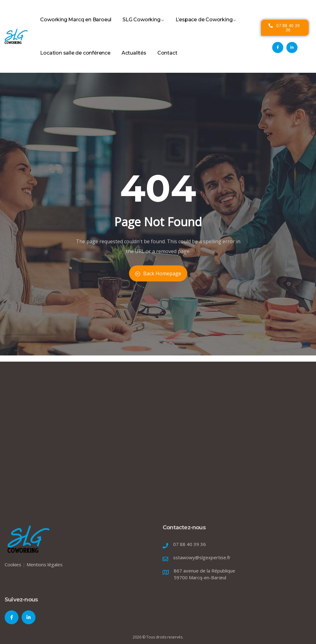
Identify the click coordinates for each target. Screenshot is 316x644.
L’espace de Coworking (206, 27)
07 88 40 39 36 (189, 544)
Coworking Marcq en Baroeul (76, 27)
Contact (167, 60)
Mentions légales (45, 564)
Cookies (13, 564)
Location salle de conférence (75, 60)
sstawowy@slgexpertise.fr (202, 557)
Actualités (134, 60)
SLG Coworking (143, 27)
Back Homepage (158, 273)
